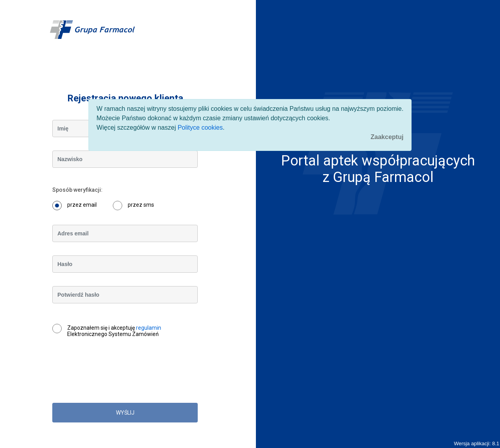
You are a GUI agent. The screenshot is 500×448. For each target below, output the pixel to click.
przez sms (141, 205)
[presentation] (112, 374)
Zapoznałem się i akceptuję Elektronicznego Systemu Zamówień (114, 331)
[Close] (387, 137)
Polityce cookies (200, 128)
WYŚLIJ (125, 413)
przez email (82, 205)
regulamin (149, 328)
